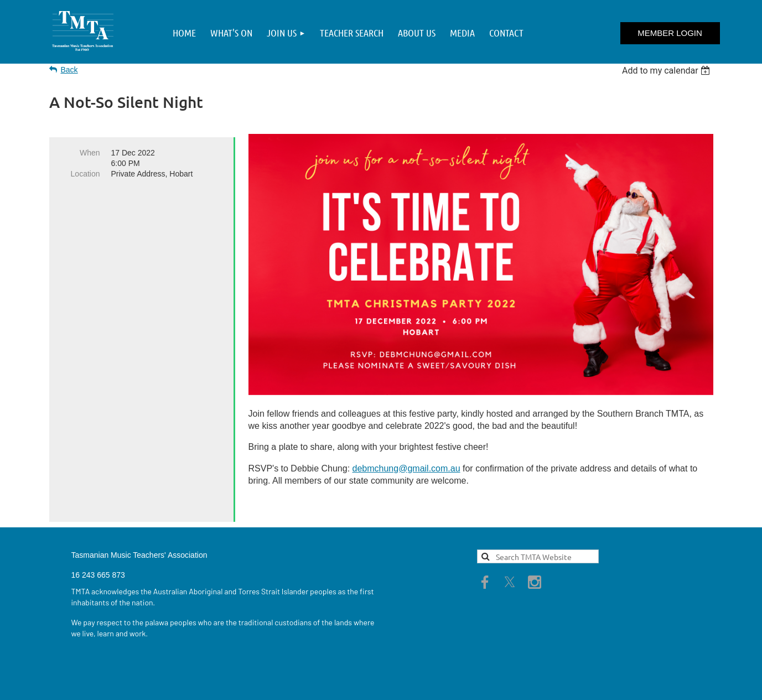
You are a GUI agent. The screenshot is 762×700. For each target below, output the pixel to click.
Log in (670, 33)
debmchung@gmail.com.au (406, 468)
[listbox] (668, 71)
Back (69, 70)
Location (85, 174)
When (90, 153)
